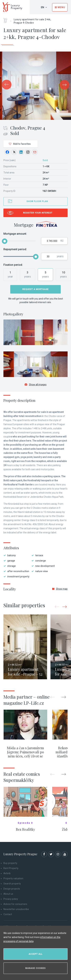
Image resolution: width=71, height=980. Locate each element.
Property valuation (13, 878)
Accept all (35, 954)
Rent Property (11, 868)
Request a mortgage (35, 289)
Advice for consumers (15, 904)
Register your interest (38, 213)
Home (7, 19)
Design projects (12, 889)
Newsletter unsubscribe (16, 909)
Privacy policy (11, 899)
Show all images (36, 385)
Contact (8, 914)
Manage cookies (35, 968)
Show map (60, 589)
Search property (12, 884)
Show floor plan (37, 201)
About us (8, 894)
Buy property (10, 863)
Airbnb (7, 873)
